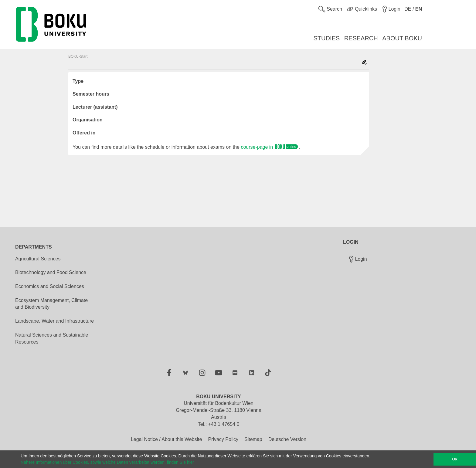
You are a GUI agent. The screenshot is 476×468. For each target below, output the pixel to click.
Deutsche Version (287, 439)
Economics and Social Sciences (50, 286)
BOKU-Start (78, 56)
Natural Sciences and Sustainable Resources (52, 338)
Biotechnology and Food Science (51, 272)
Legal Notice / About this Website (167, 439)
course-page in (270, 147)
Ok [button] (455, 459)
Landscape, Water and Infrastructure (54, 321)
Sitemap (253, 439)
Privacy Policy (223, 439)
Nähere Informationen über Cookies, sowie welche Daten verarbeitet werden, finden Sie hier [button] (107, 462)
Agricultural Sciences (38, 259)
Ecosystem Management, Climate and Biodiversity (51, 304)
